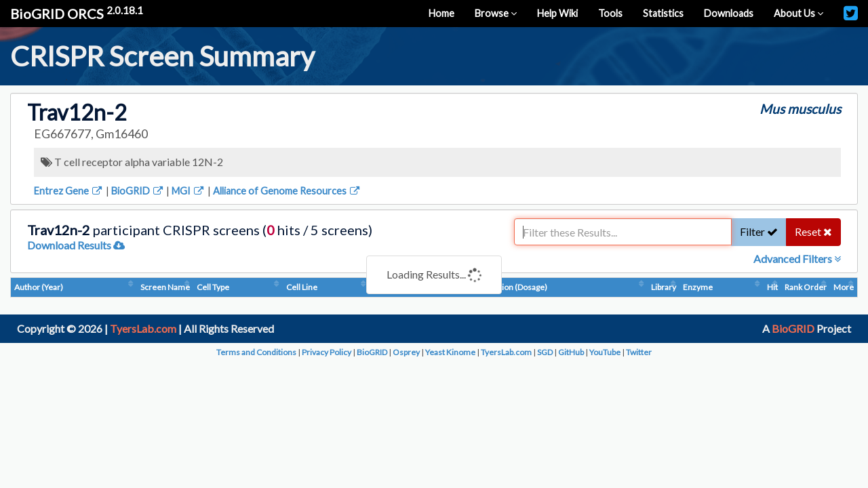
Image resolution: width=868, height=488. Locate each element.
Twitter (639, 352)
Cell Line (302, 287)
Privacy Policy (327, 352)
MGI (189, 191)
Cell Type (213, 287)
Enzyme (698, 287)
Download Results (76, 245)
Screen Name (165, 287)
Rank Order (806, 287)
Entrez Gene (69, 191)
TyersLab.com (143, 328)
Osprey (406, 352)
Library (664, 287)
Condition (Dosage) (512, 287)
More (844, 287)
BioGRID (138, 191)
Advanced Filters (797, 259)
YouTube (605, 352)
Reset (813, 231)
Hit (772, 287)
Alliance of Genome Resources (287, 191)
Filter (759, 231)
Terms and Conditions (256, 352)
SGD (545, 352)
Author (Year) (39, 287)
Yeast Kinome (450, 352)
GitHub (571, 352)
